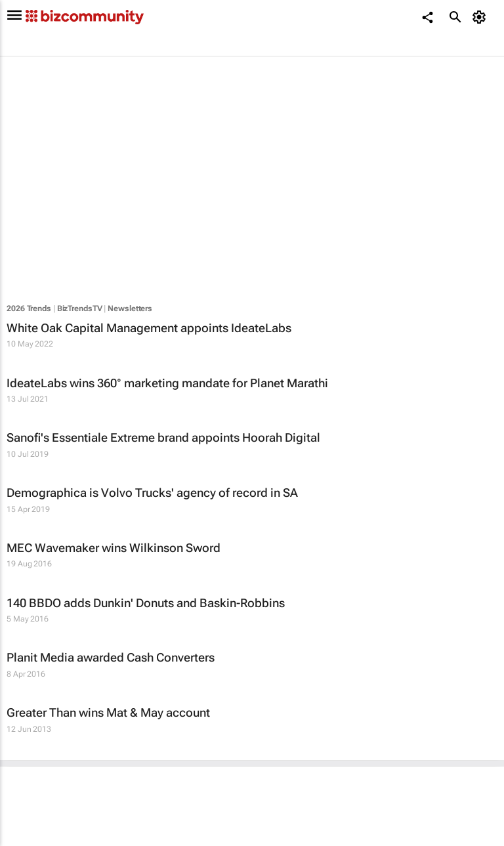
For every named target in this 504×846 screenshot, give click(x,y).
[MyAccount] (481, 17)
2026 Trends (29, 308)
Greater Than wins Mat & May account (108, 712)
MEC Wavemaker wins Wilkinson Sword (114, 548)
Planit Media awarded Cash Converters (111, 657)
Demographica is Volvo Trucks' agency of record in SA (152, 493)
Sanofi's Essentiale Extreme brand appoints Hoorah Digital (163, 437)
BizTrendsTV (80, 308)
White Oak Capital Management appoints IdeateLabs (149, 328)
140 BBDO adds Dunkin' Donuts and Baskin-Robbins (146, 603)
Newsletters (130, 308)
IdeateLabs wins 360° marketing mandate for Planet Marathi (167, 383)
